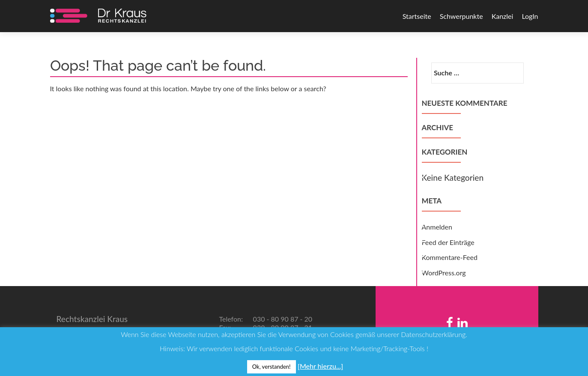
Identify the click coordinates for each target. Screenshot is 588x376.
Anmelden (437, 227)
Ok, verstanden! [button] (272, 367)
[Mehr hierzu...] (320, 366)
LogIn (530, 16)
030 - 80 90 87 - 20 (282, 319)
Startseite (417, 16)
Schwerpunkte (461, 16)
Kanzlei (503, 16)
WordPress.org (444, 273)
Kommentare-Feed (450, 257)
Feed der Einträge (448, 242)
